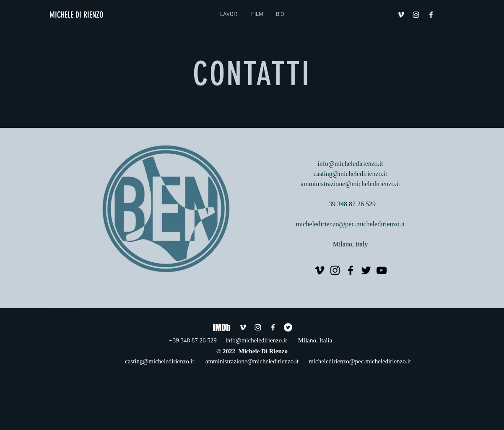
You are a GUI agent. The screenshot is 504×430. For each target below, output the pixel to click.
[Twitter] (366, 270)
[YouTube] (382, 270)
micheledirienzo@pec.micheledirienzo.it (351, 224)
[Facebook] (351, 270)
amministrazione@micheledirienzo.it (350, 184)
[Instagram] (335, 270)
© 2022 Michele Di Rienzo (252, 351)
